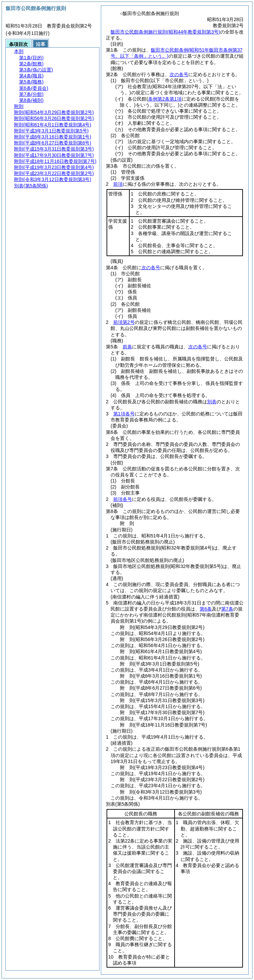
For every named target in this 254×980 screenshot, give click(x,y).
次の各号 (179, 74)
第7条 (227, 609)
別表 (212, 402)
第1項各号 (124, 414)
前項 (118, 184)
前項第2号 (124, 322)
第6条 (206, 609)
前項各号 (123, 499)
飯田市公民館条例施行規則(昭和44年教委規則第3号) (165, 32)
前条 (127, 347)
